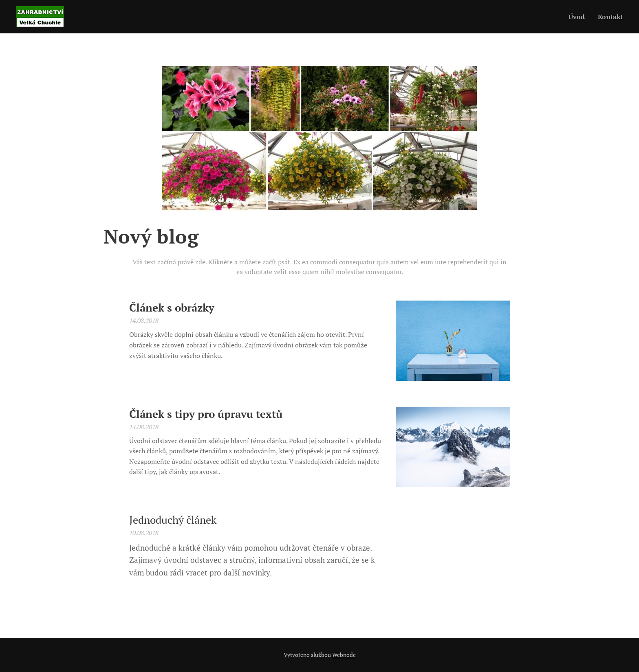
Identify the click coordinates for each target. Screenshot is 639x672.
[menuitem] (576, 17)
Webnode (344, 655)
